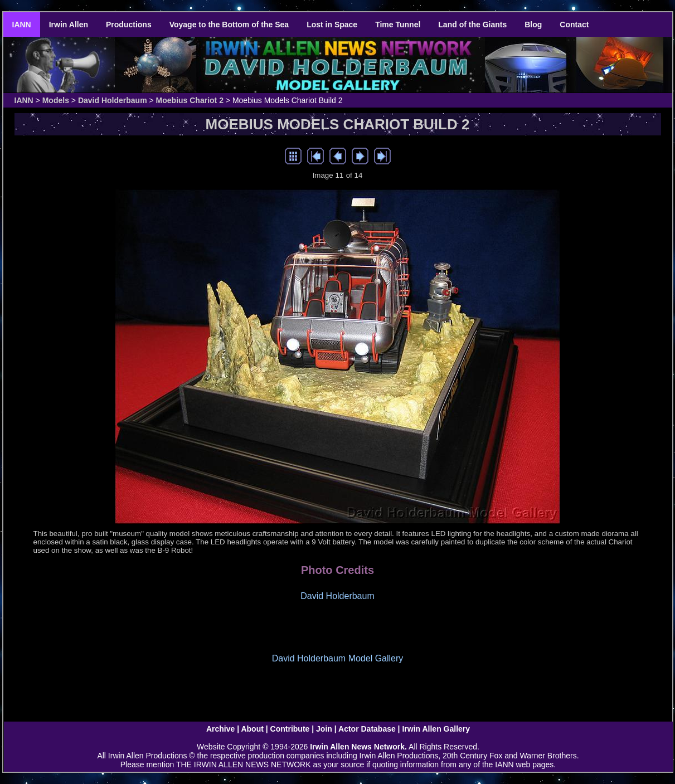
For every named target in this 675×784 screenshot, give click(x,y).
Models (56, 100)
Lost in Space (332, 25)
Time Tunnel (398, 25)
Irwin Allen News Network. (358, 747)
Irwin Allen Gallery (436, 729)
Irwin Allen (69, 25)
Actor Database (367, 729)
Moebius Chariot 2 (190, 100)
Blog (533, 25)
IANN (22, 25)
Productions (129, 25)
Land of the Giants (472, 25)
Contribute (290, 729)
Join (324, 729)
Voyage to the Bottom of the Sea (229, 25)
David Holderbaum (113, 100)
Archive (220, 729)
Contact (574, 25)
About (252, 729)
